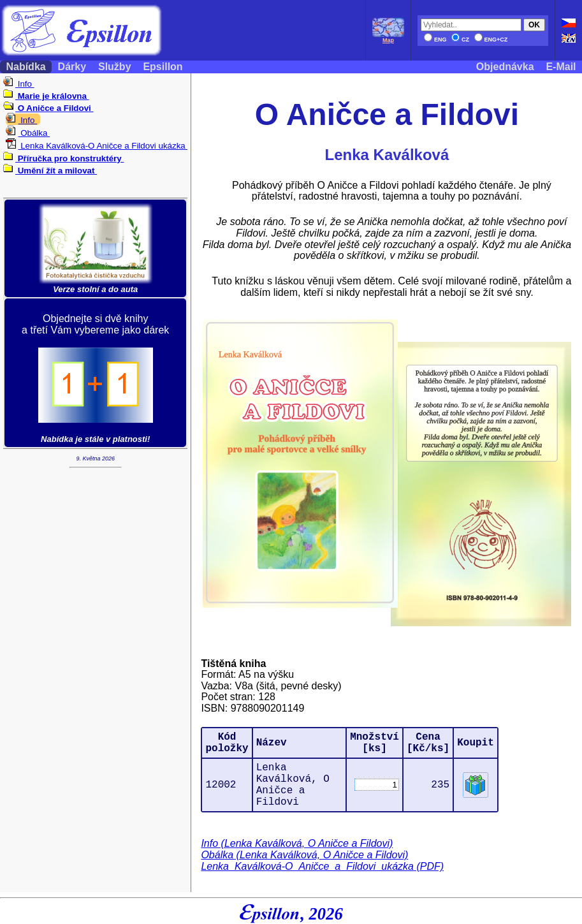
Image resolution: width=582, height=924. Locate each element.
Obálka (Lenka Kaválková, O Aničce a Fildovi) (304, 855)
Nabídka (26, 67)
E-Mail (561, 67)
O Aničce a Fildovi (48, 108)
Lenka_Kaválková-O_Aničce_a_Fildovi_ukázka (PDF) (322, 866)
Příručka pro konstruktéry (63, 158)
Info (19, 84)
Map (388, 38)
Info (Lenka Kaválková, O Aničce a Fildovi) (297, 843)
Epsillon (163, 67)
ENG (435, 40)
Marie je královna (46, 96)
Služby (115, 67)
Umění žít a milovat (50, 171)
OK (534, 25)
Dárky (72, 67)
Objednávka (505, 67)
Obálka (28, 133)
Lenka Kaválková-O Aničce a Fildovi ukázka (97, 146)
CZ (460, 40)
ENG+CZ (491, 40)
